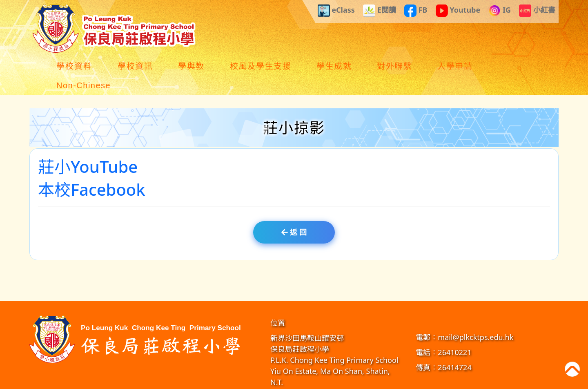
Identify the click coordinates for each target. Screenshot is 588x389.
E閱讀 (380, 11)
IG (500, 11)
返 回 (294, 213)
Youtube (458, 11)
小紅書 (537, 11)
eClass (336, 11)
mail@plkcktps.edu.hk (476, 318)
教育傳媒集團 (381, 381)
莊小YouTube (88, 148)
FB (416, 11)
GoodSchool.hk (414, 381)
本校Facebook (92, 171)
